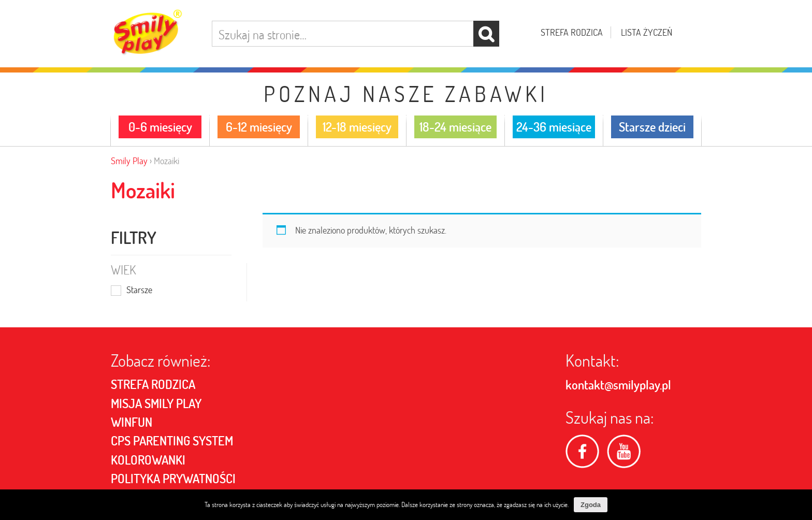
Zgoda (591, 505)
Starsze (139, 291)
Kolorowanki (148, 460)
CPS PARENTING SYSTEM (172, 441)
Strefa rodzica (572, 32)
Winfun (132, 422)
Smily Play (129, 161)
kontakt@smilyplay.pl (618, 385)
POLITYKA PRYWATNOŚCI (173, 479)
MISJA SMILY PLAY (156, 403)
